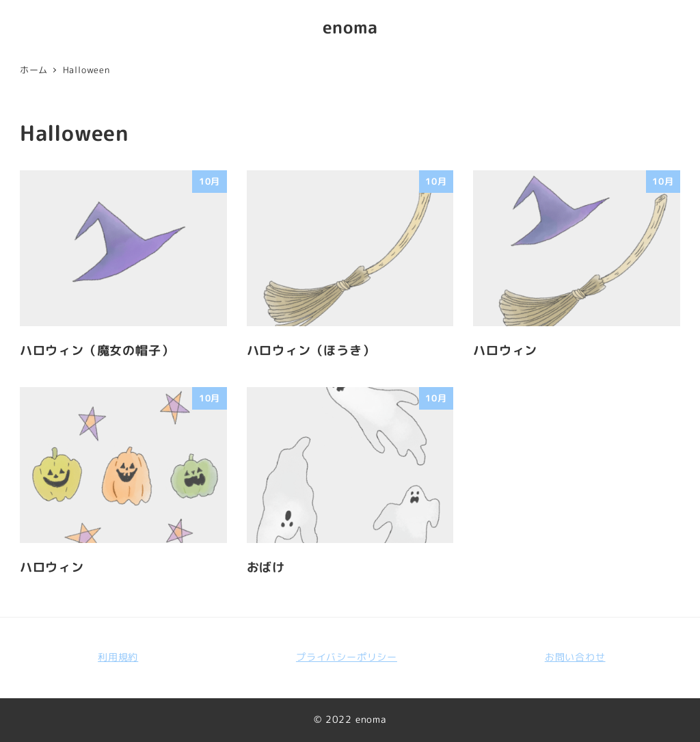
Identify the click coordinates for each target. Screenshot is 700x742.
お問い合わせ (575, 657)
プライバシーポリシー (347, 657)
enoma (350, 27)
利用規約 (118, 657)
